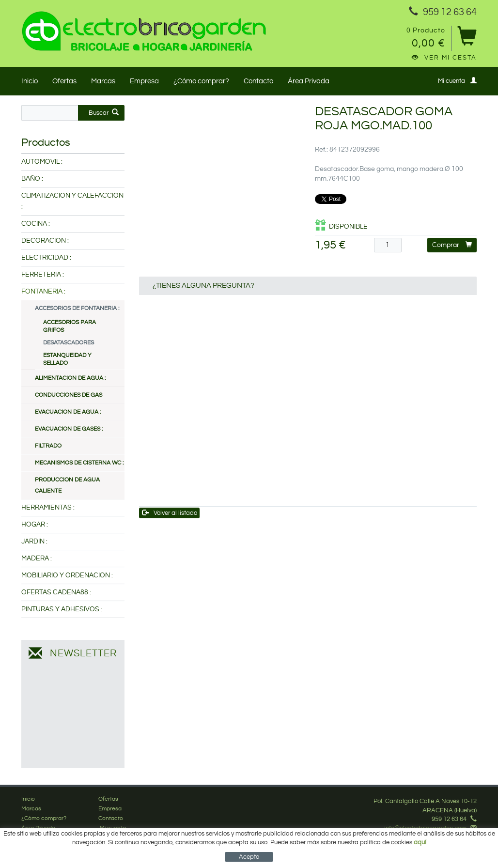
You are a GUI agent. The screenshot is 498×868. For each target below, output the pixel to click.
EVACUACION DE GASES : (69, 429)
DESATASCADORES (69, 343)
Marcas (103, 81)
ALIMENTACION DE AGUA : (70, 378)
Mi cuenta (457, 81)
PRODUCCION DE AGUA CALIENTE (67, 485)
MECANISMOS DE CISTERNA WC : (79, 463)
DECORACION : (45, 241)
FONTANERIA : (43, 292)
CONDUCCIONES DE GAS (69, 395)
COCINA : (36, 224)
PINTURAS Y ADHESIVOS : (62, 609)
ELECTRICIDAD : (46, 258)
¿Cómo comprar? (201, 81)
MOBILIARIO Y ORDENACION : (67, 575)
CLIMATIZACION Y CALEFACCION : (72, 201)
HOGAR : (35, 525)
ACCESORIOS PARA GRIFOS (70, 326)
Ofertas (64, 81)
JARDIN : (34, 542)
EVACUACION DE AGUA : (68, 412)
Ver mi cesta (444, 58)
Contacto (258, 81)
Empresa (144, 81)
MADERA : (37, 558)
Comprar (452, 245)
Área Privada (309, 81)
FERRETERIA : (43, 275)
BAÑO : (32, 179)
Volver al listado (170, 513)
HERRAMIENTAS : (48, 508)
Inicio (30, 81)
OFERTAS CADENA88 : (56, 592)
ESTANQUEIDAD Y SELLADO (67, 359)
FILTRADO (48, 446)
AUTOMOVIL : (42, 162)
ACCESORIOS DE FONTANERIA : (77, 308)
